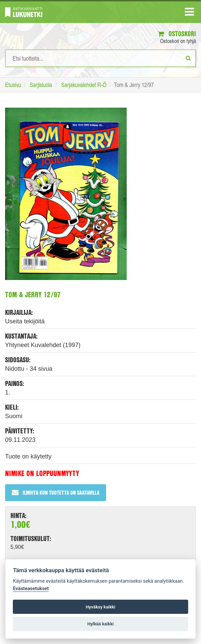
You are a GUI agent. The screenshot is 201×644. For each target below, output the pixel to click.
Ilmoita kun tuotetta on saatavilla (56, 492)
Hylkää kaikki (100, 624)
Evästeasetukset (31, 589)
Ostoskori (177, 34)
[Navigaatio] (189, 13)
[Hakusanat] (100, 58)
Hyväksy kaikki (100, 607)
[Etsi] (188, 58)
